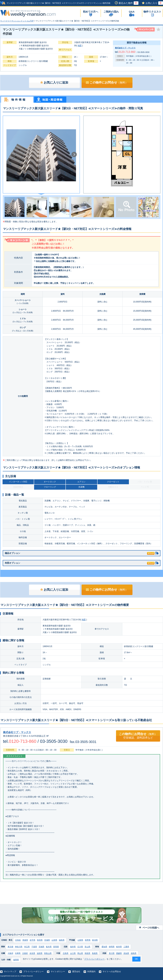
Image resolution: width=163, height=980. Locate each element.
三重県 (126, 947)
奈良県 (32, 953)
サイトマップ (10, 972)
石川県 (80, 947)
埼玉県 (27, 947)
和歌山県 (48, 953)
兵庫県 (18, 953)
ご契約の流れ (111, 12)
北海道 (18, 940)
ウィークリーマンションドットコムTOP (17, 21)
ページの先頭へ (151, 928)
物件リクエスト (152, 12)
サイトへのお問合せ (112, 972)
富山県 (87, 947)
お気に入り (154, 3)
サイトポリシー (58, 972)
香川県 (112, 953)
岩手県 (32, 940)
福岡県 (16, 960)
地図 (80, 46)
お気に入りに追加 (54, 83)
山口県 (73, 953)
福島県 (62, 940)
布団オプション (80, 562)
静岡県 (112, 947)
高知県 (126, 953)
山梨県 (80, 940)
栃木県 (49, 947)
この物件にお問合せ (107, 83)
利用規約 (91, 972)
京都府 (25, 953)
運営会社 (76, 972)
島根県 (95, 953)
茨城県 (41, 947)
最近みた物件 (128, 3)
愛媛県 (119, 953)
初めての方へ (91, 12)
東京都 (10, 947)
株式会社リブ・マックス (125, 48)
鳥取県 (87, 953)
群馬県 (56, 947)
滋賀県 (40, 953)
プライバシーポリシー (33, 972)
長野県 (88, 940)
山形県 (54, 940)
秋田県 (40, 940)
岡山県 (80, 953)
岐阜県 (119, 947)
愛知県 (104, 947)
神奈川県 (19, 947)
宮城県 (47, 940)
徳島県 (134, 953)
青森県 (25, 940)
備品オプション (80, 553)
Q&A (132, 12)
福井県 (73, 947)
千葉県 (34, 947)
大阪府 (10, 953)
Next (74, 155)
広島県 (66, 953)
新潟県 (95, 940)
